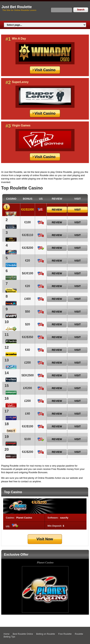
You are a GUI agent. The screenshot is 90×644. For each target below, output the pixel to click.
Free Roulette (65, 634)
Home (7, 634)
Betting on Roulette (46, 634)
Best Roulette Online (23, 634)
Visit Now (45, 539)
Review (57, 210)
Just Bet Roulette (17, 7)
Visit (78, 210)
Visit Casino (45, 70)
